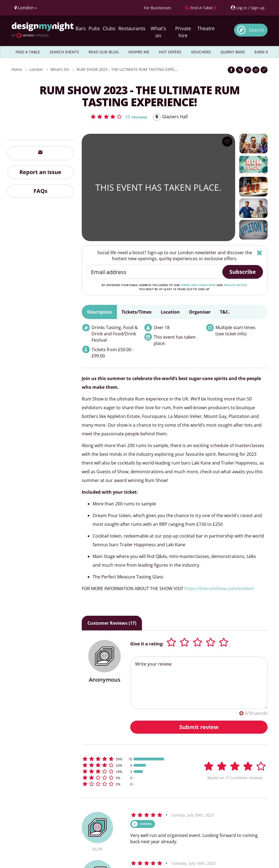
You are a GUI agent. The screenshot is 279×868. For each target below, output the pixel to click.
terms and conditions (198, 285)
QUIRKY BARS (233, 52)
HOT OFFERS (170, 52)
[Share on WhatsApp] (256, 70)
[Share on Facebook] (231, 70)
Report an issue (40, 172)
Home (17, 69)
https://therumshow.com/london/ (219, 588)
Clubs (109, 28)
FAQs (40, 191)
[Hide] (260, 253)
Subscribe (243, 272)
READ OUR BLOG (104, 52)
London (36, 69)
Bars (81, 28)
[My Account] (247, 8)
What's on (158, 32)
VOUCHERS (201, 52)
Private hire (183, 32)
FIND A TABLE (28, 52)
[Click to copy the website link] (264, 70)
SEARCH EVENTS (64, 52)
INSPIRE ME (139, 52)
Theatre (206, 28)
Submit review (199, 727)
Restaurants (132, 28)
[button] (119, 117)
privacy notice (235, 285)
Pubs (94, 28)
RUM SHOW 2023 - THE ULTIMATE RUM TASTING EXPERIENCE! (133, 69)
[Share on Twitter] (239, 70)
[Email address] (155, 272)
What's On (60, 69)
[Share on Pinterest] (248, 70)
